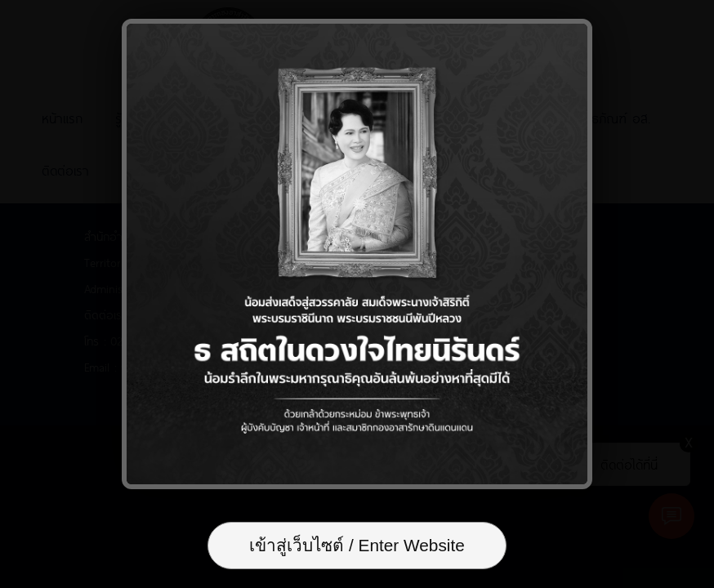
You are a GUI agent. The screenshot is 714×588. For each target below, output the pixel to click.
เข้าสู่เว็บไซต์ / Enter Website (357, 545)
